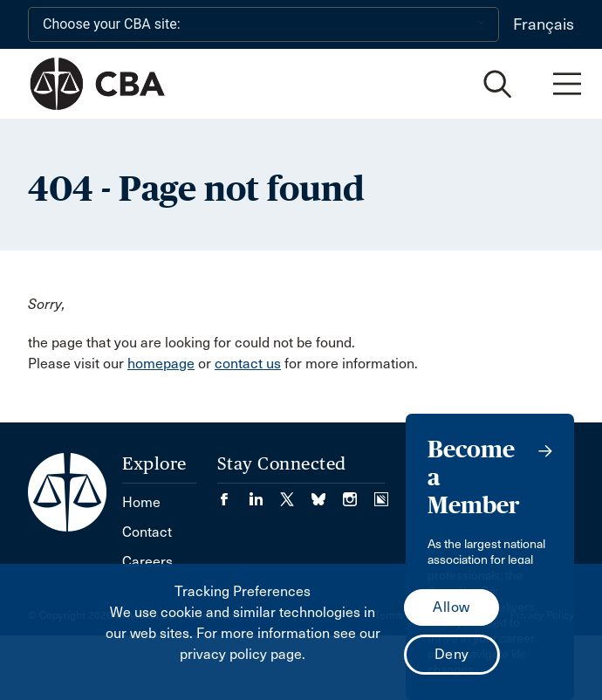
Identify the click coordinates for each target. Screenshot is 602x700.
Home (141, 502)
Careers (147, 562)
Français (544, 24)
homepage (161, 364)
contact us (248, 364)
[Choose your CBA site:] (263, 24)
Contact (147, 532)
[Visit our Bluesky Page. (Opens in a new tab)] (327, 494)
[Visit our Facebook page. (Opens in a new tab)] (233, 494)
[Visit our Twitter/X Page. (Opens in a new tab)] (296, 494)
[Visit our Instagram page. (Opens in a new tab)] (359, 494)
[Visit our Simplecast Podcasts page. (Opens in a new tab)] (381, 494)
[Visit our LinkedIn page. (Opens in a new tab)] (264, 494)
